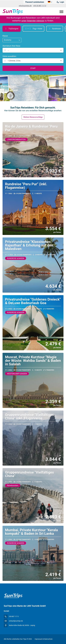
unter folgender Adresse (33, 21)
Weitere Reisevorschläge (33, 117)
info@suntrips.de (25, 6)
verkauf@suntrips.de (16, 621)
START (33, 68)
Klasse (5, 36)
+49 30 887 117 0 (40, 6)
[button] (1, 28)
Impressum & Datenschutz (44, 639)
